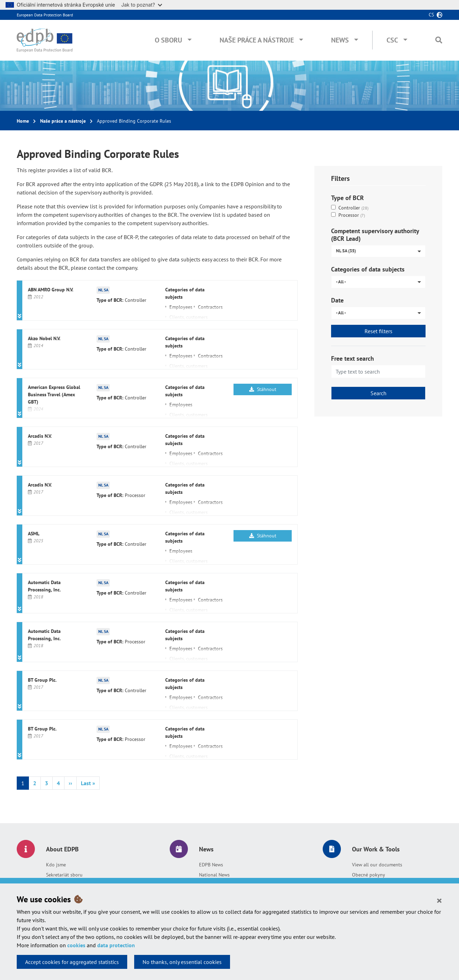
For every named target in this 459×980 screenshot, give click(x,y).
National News (214, 875)
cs (431, 15)
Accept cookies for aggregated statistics (72, 962)
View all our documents (377, 865)
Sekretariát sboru (64, 875)
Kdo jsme (56, 865)
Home (23, 121)
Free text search (353, 358)
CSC (392, 40)
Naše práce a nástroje (257, 40)
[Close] (439, 900)
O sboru (169, 40)
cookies (76, 945)
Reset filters (378, 331)
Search (378, 393)
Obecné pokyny (369, 875)
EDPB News (211, 865)
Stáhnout (263, 389)
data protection (116, 945)
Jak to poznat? (142, 5)
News (340, 40)
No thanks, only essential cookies (182, 962)
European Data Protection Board (45, 15)
